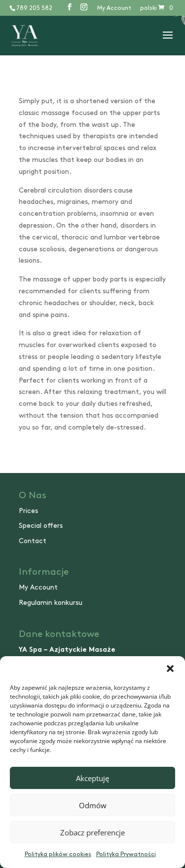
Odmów (93, 805)
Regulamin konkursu (51, 603)
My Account (114, 8)
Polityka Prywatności (126, 854)
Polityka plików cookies (58, 854)
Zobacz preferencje (92, 832)
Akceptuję (92, 778)
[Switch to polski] (148, 11)
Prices (28, 511)
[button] (170, 669)
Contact (33, 541)
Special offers (41, 526)
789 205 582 (34, 8)
